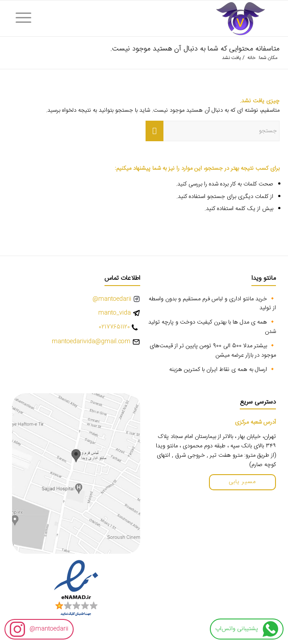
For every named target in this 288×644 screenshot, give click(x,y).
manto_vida (115, 313)
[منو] (26, 18)
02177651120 (114, 327)
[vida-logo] (171, 18)
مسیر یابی (242, 482)
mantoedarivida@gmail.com (91, 342)
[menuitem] (26, 18)
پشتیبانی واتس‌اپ (247, 629)
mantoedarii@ (39, 629)
